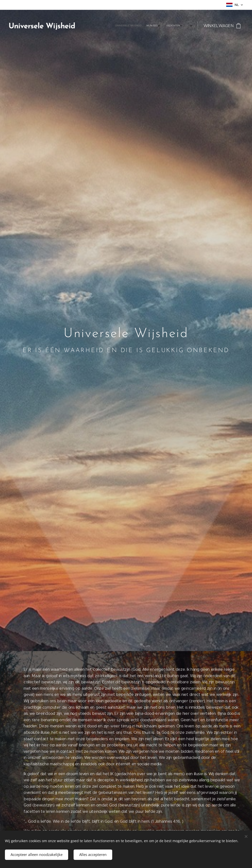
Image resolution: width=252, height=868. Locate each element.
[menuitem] (139, 26)
